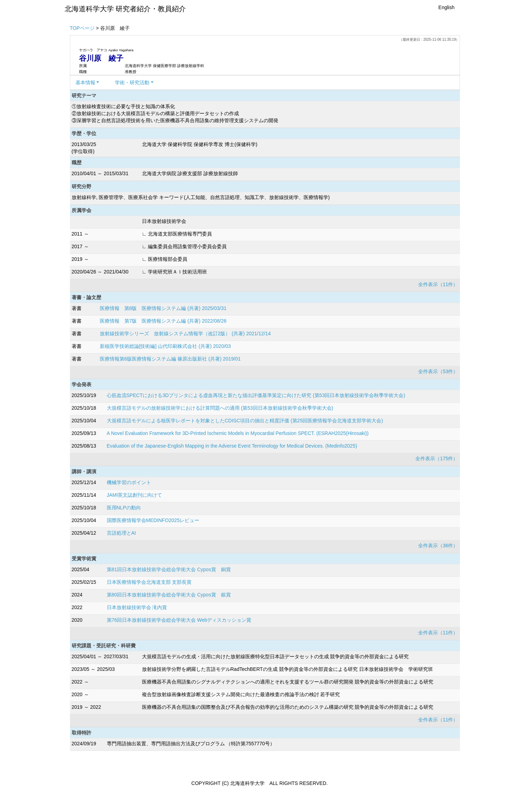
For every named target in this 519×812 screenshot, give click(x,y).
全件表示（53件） (438, 371)
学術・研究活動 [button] (132, 82)
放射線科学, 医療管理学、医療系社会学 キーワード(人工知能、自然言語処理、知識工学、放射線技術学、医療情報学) (201, 197)
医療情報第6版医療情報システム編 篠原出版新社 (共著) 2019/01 (170, 359)
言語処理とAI (121, 533)
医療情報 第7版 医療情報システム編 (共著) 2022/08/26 (163, 321)
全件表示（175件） (437, 458)
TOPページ (82, 28)
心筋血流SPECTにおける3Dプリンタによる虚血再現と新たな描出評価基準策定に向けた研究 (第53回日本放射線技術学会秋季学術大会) (256, 395)
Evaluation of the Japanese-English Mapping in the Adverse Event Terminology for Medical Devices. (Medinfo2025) (232, 446)
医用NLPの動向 (124, 508)
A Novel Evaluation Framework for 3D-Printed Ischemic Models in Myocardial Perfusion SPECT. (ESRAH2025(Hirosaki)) (238, 433)
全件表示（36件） (438, 546)
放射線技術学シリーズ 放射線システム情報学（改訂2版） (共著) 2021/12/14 (185, 334)
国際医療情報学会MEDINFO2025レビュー (153, 520)
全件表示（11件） (438, 284)
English (447, 7)
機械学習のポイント (129, 482)
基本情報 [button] (85, 82)
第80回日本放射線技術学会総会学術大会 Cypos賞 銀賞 (169, 595)
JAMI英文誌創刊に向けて (135, 495)
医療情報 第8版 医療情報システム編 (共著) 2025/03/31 (163, 308)
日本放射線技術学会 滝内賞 (137, 607)
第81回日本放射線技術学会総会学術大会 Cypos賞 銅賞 (169, 569)
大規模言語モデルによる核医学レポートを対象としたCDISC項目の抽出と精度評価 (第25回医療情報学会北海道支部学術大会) (245, 421)
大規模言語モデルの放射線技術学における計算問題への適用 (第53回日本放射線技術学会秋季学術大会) (220, 408)
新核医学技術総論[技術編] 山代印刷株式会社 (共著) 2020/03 (165, 346)
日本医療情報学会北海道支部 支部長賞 (149, 582)
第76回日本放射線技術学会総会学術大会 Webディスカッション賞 (179, 620)
